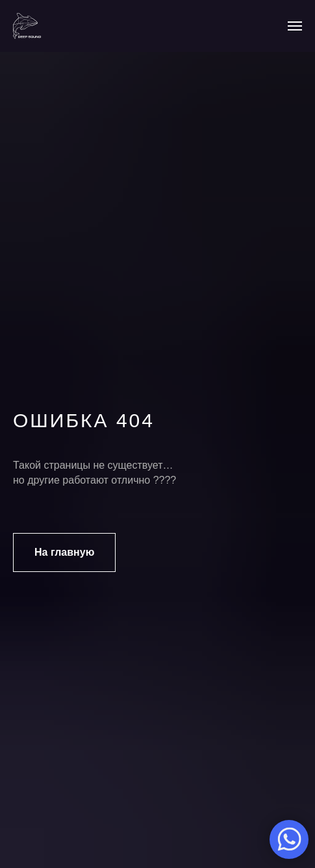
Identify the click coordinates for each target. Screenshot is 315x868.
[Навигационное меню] (295, 26)
